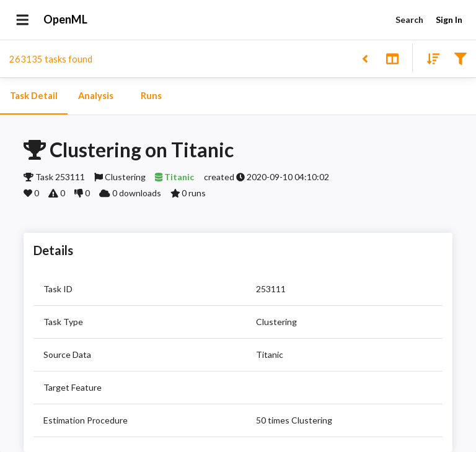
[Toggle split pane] (392, 58)
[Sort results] (430, 58)
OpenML (66, 20)
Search (409, 20)
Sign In (449, 20)
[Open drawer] (23, 20)
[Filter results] (460, 58)
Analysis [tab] (95, 96)
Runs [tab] (151, 96)
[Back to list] (365, 58)
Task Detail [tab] (34, 96)
